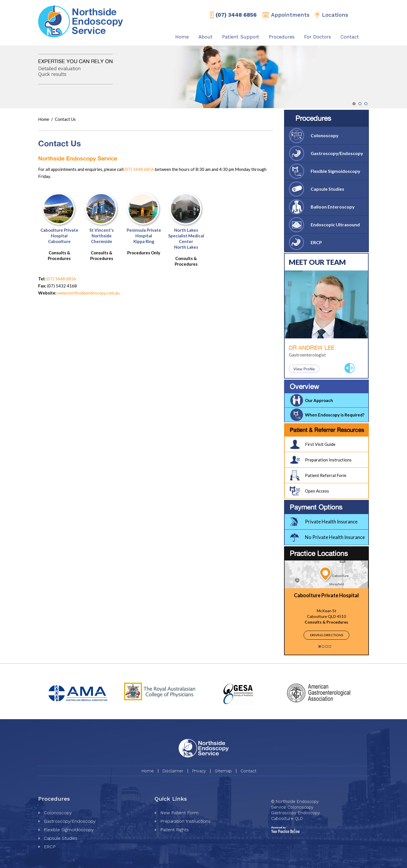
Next (352, 368)
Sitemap (223, 771)
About (205, 37)
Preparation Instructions (328, 460)
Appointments (290, 15)
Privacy (199, 771)
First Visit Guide (320, 444)
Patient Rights (175, 830)
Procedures (282, 37)
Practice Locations (319, 553)
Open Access (317, 491)
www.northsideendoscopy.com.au (88, 293)
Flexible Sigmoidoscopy (335, 171)
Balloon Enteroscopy (333, 207)
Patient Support (241, 37)
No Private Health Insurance (335, 537)
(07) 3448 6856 (236, 15)
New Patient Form (179, 813)
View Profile (304, 369)
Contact (350, 37)
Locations (335, 15)
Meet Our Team (317, 262)
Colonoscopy (325, 135)
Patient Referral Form (326, 475)
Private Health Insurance (331, 522)
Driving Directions (327, 635)
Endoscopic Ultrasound (335, 224)
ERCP (316, 242)
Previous (347, 368)
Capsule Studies (327, 189)
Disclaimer (173, 771)
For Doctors (318, 37)
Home (182, 37)
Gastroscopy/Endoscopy (337, 153)
